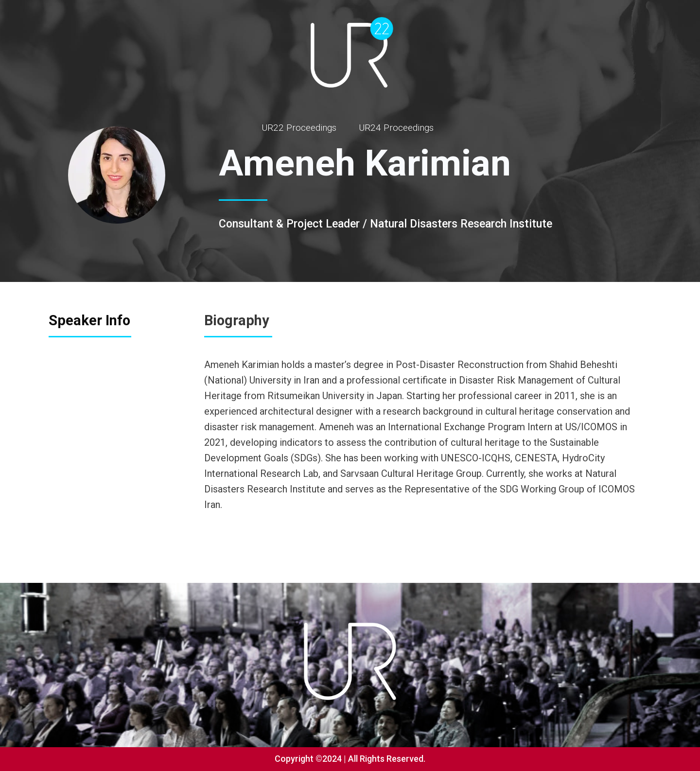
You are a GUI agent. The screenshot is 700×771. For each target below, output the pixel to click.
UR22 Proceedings (299, 128)
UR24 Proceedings (396, 128)
